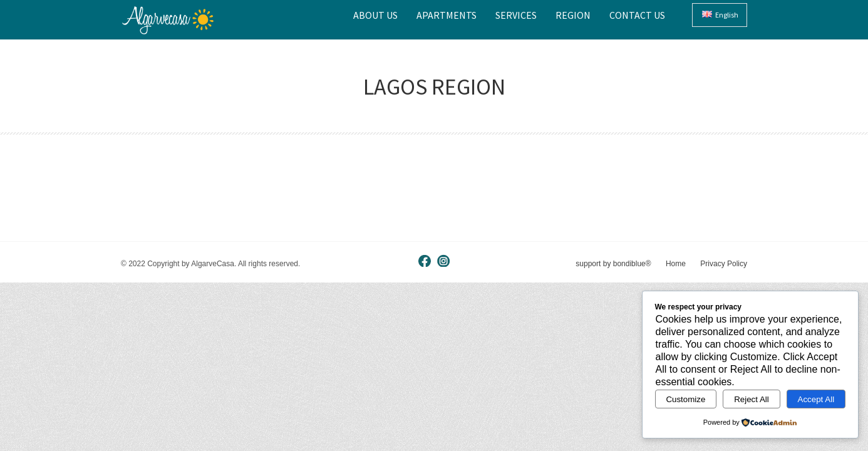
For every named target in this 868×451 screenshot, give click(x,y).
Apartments (447, 15)
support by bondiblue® (613, 264)
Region (573, 15)
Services (516, 15)
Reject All (752, 399)
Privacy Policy (724, 264)
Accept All (816, 399)
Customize (685, 399)
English (720, 15)
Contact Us (637, 15)
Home (676, 264)
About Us (375, 15)
